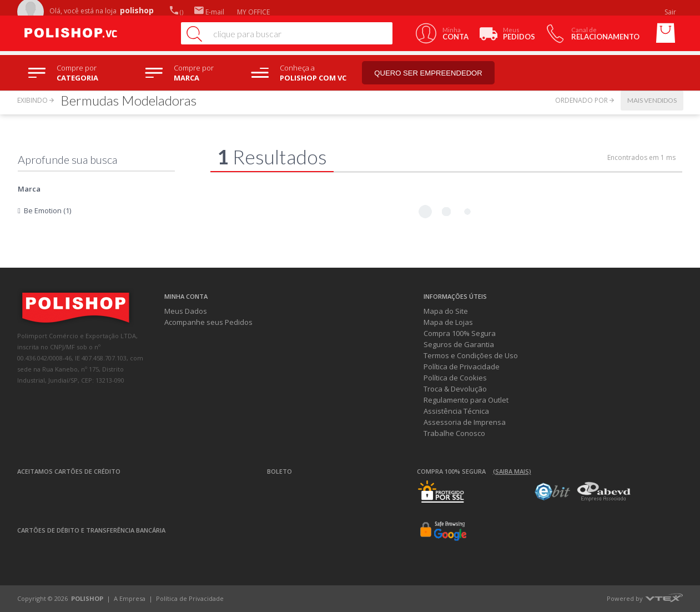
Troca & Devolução (455, 389)
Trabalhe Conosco (454, 433)
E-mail (209, 12)
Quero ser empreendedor (431, 73)
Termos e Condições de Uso (471, 355)
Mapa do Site (446, 311)
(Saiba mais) (512, 471)
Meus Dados (186, 311)
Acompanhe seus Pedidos (208, 322)
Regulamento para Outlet (466, 400)
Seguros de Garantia (459, 344)
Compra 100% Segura (460, 333)
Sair (671, 12)
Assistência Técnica (456, 411)
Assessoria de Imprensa (465, 422)
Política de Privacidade (462, 367)
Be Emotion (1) (47, 210)
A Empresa (130, 598)
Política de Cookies (455, 378)
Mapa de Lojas (448, 322)
